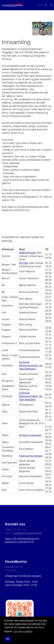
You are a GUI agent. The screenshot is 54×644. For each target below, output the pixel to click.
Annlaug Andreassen (30, 435)
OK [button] (8, 639)
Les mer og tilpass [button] (23, 631)
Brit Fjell (24, 263)
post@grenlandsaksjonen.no (28, 533)
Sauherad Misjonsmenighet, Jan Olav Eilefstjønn (31, 365)
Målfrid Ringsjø (27, 253)
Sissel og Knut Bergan (31, 456)
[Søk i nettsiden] (50, 5)
